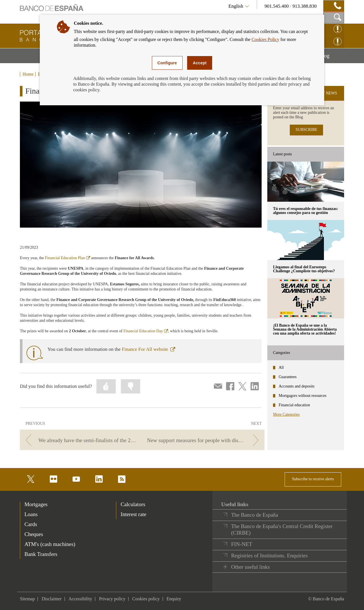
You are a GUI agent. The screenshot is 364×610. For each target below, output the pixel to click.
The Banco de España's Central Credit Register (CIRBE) (282, 530)
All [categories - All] (281, 367)
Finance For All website (148, 349)
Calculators (133, 504)
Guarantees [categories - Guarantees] (288, 377)
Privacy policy (112, 599)
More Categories (286, 414)
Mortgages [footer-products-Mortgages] (36, 504)
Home (28, 74)
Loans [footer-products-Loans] (31, 514)
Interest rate (133, 514)
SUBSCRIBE (306, 130)
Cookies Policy (265, 39)
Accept (200, 63)
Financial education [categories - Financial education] (294, 405)
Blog (332, 58)
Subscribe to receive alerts (313, 479)
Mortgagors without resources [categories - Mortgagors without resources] (303, 396)
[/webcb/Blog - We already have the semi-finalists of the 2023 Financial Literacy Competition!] (80, 440)
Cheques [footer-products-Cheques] (34, 534)
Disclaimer (51, 599)
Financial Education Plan (68, 258)
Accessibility (80, 599)
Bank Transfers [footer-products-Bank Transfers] (41, 554)
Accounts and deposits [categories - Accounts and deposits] (297, 386)
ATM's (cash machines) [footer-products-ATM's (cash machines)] (50, 544)
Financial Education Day (146, 331)
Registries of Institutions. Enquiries (269, 556)
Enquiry (174, 599)
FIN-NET (242, 544)
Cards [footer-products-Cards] (31, 524)
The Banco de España (255, 515)
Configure (167, 63)
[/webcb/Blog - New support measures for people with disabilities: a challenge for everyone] (204, 440)
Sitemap (27, 599)
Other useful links (251, 567)
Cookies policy (146, 599)
